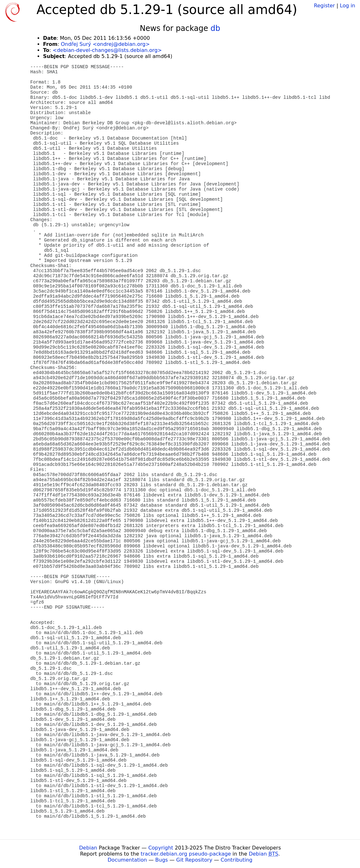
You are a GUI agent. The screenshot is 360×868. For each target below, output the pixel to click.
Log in (348, 6)
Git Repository (194, 860)
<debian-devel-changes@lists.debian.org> (107, 50)
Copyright (161, 848)
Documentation (127, 860)
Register (324, 6)
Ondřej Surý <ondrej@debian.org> (105, 44)
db (215, 28)
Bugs (162, 860)
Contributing (237, 860)
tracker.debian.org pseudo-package (186, 854)
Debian (88, 848)
